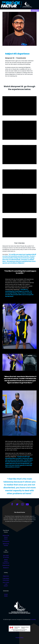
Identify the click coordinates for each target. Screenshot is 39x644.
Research (6, 568)
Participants (6, 541)
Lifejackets (6, 576)
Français (35, 10)
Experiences (6, 565)
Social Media (6, 595)
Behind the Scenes (6, 545)
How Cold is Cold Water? (6, 584)
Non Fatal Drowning (6, 556)
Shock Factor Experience (6, 561)
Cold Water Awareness (6, 579)
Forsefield (33, 620)
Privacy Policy (19, 638)
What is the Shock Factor (6, 537)
